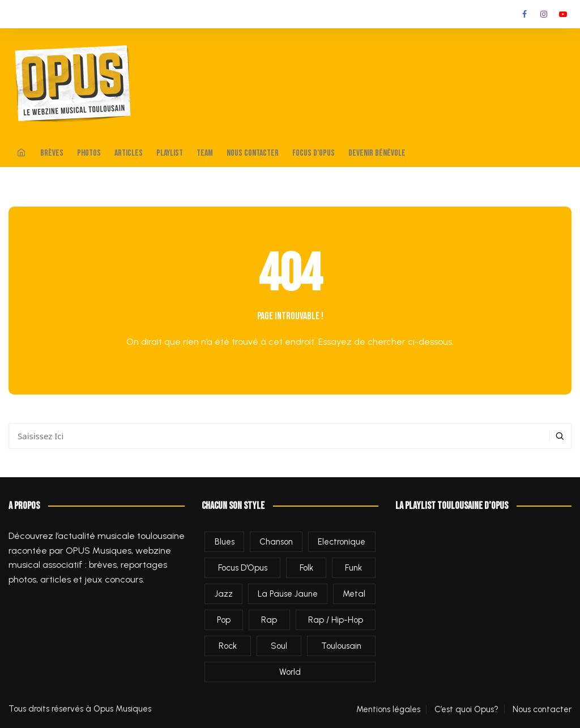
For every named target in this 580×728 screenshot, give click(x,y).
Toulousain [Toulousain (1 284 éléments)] (341, 646)
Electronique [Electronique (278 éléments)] (342, 542)
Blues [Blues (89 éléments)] (225, 542)
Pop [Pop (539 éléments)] (224, 620)
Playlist (170, 153)
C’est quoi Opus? (466, 709)
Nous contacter (253, 153)
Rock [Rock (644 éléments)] (228, 646)
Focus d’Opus (314, 153)
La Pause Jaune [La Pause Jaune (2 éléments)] (288, 594)
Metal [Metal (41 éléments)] (354, 594)
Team (205, 153)
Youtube (563, 14)
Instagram (544, 14)
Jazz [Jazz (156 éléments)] (224, 594)
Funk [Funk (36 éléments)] (353, 568)
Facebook (524, 14)
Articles (129, 153)
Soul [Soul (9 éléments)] (279, 646)
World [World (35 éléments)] (290, 672)
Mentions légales (388, 709)
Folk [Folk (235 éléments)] (306, 568)
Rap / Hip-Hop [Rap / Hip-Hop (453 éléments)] (336, 620)
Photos (89, 153)
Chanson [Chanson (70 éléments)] (276, 542)
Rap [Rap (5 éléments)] (269, 620)
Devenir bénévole (377, 153)
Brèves (52, 153)
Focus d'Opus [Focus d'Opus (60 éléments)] (243, 568)
